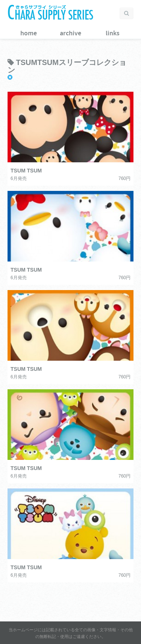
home (29, 33)
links (113, 33)
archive (70, 33)
